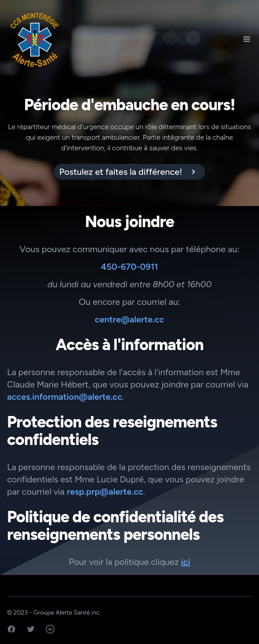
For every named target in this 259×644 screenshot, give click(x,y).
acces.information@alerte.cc (65, 397)
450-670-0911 (130, 267)
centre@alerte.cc (130, 319)
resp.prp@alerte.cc (105, 492)
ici (186, 562)
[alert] (130, 172)
